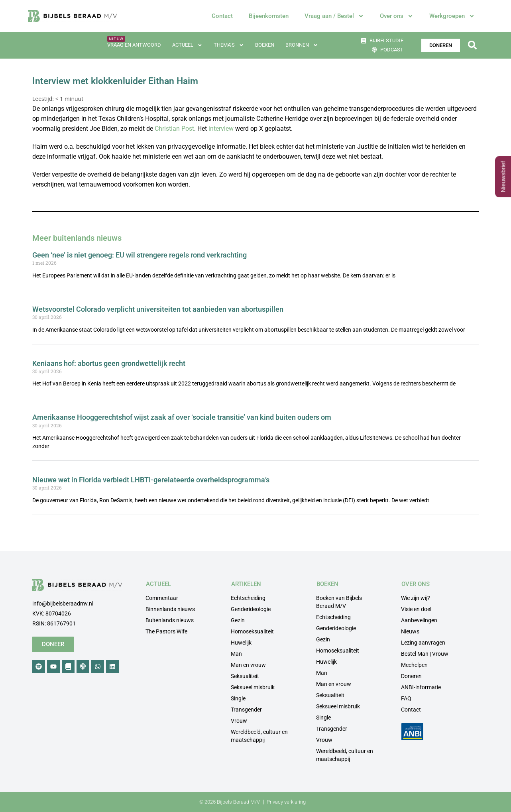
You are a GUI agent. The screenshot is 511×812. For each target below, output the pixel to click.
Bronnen (302, 45)
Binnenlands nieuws (170, 609)
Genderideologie (251, 609)
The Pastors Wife (166, 631)
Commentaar (162, 598)
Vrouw (239, 721)
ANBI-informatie (421, 687)
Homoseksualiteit (252, 631)
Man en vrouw (248, 665)
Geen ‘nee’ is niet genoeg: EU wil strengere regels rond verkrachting (140, 255)
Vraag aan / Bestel (334, 16)
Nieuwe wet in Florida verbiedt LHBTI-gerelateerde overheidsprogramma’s (151, 480)
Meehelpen (414, 665)
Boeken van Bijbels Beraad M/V (339, 602)
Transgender (246, 710)
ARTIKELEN (246, 584)
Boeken (265, 45)
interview (221, 129)
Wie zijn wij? (416, 598)
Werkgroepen (452, 16)
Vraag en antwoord (134, 45)
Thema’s (229, 45)
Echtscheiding (248, 598)
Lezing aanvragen (423, 643)
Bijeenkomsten (269, 16)
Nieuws (410, 631)
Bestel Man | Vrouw (425, 654)
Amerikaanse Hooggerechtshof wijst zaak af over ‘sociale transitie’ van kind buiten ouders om (182, 417)
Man (236, 654)
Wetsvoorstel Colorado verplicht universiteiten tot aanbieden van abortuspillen (158, 309)
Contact (222, 16)
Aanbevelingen (419, 620)
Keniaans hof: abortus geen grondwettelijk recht (109, 363)
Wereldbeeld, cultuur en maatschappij (259, 736)
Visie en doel (416, 609)
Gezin (238, 620)
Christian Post (174, 129)
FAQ (406, 698)
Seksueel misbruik (253, 687)
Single (238, 698)
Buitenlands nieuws (170, 620)
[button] (472, 45)
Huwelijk (241, 643)
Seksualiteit (245, 676)
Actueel (187, 45)
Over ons (397, 16)
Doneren (411, 676)
